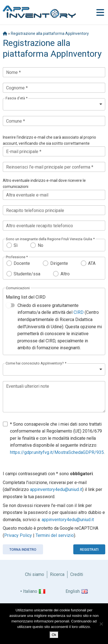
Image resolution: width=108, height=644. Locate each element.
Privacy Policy (18, 535)
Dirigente (59, 263)
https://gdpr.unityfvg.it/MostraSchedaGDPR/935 (57, 452)
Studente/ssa (27, 274)
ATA (92, 263)
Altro (65, 274)
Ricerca (57, 574)
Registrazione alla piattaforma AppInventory (50, 33)
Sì (16, 245)
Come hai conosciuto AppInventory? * (36, 363)
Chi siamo (35, 574)
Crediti (77, 574)
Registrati (89, 550)
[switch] (10, 305)
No (41, 245)
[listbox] (54, 104)
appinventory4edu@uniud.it (56, 489)
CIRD (79, 312)
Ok (54, 635)
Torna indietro (23, 550)
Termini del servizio (55, 535)
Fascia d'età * (17, 98)
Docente (22, 263)
